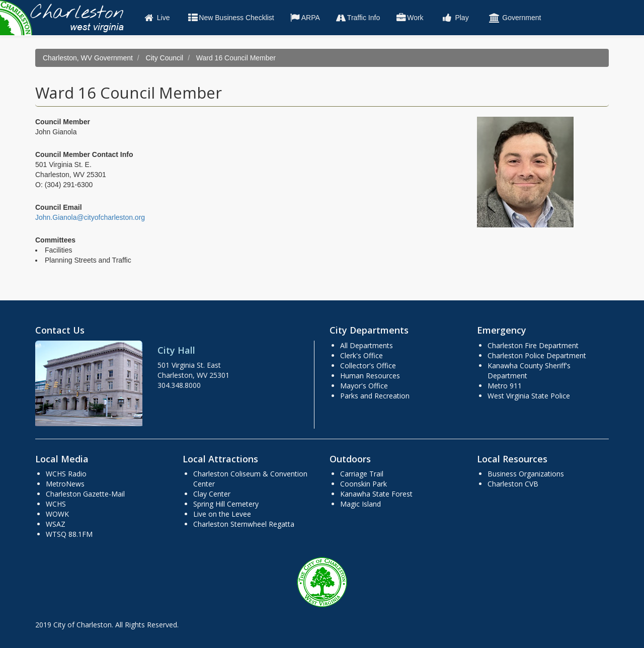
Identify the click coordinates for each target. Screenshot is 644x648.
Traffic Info (357, 18)
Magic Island (360, 504)
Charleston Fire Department (533, 345)
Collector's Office (368, 366)
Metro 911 (505, 386)
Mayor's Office (364, 386)
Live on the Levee (222, 514)
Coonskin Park (364, 484)
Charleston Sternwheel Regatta (244, 524)
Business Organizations (526, 474)
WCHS (56, 504)
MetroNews (65, 484)
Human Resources (370, 376)
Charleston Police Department (537, 355)
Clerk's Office (361, 355)
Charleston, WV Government (88, 58)
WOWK (57, 514)
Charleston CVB (513, 484)
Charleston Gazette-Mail (85, 494)
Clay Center (212, 494)
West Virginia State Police (529, 396)
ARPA (305, 18)
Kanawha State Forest (376, 494)
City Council (165, 58)
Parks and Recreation (375, 396)
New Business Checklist (230, 18)
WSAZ (56, 524)
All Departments (367, 345)
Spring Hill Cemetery (226, 504)
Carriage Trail (362, 474)
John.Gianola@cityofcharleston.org (90, 217)
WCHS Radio (66, 474)
